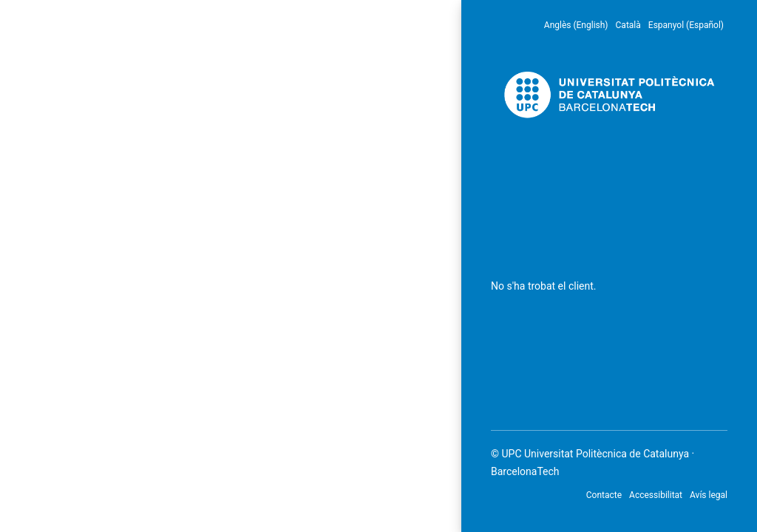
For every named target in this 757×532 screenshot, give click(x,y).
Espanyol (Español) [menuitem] (686, 25)
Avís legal (709, 495)
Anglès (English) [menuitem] (576, 25)
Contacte (604, 495)
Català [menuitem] (628, 25)
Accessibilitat (656, 495)
